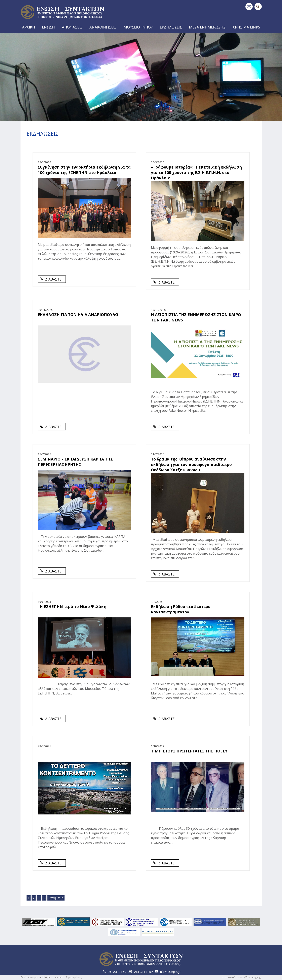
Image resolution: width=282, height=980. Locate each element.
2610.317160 (117, 972)
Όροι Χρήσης (74, 977)
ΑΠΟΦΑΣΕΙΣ (73, 27)
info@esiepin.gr (170, 972)
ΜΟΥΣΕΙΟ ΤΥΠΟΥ (139, 27)
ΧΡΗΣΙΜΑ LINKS (247, 27)
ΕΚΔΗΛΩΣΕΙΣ (172, 27)
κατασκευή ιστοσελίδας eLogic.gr (242, 977)
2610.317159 (143, 972)
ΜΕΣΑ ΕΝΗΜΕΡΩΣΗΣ (209, 27)
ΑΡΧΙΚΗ (28, 27)
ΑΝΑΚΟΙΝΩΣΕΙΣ (104, 27)
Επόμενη (56, 898)
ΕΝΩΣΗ (49, 27)
